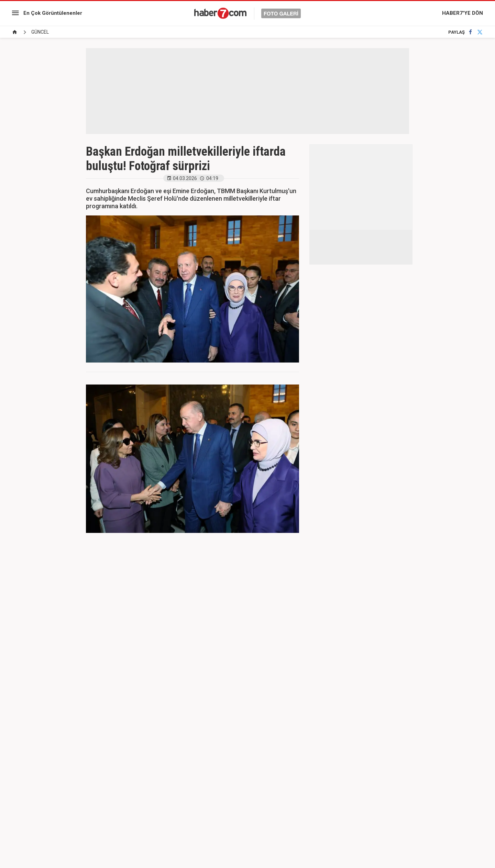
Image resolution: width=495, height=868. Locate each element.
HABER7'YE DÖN (463, 13)
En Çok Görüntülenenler (53, 13)
